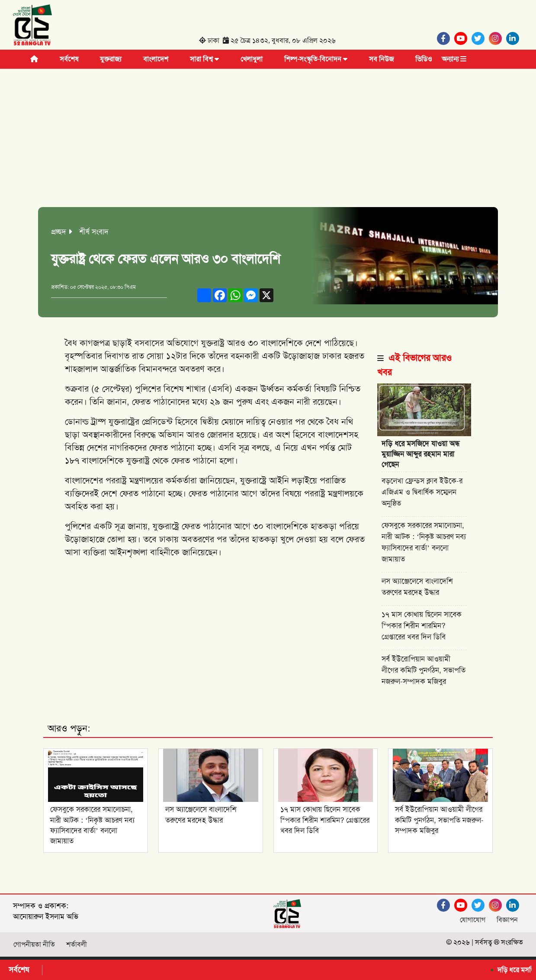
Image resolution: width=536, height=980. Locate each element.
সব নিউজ (381, 59)
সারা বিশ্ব (204, 59)
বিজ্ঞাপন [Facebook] (507, 920)
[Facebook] (446, 38)
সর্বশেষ (69, 59)
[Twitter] (480, 38)
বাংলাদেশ (156, 59)
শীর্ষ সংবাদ (94, 232)
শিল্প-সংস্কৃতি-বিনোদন (316, 59)
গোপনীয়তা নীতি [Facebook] (34, 944)
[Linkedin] (515, 38)
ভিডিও (424, 59)
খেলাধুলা (252, 59)
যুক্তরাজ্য (111, 59)
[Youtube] (463, 38)
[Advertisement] (268, 142)
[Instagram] (497, 38)
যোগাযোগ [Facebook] (473, 920)
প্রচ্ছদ (59, 232)
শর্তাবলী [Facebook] (77, 944)
